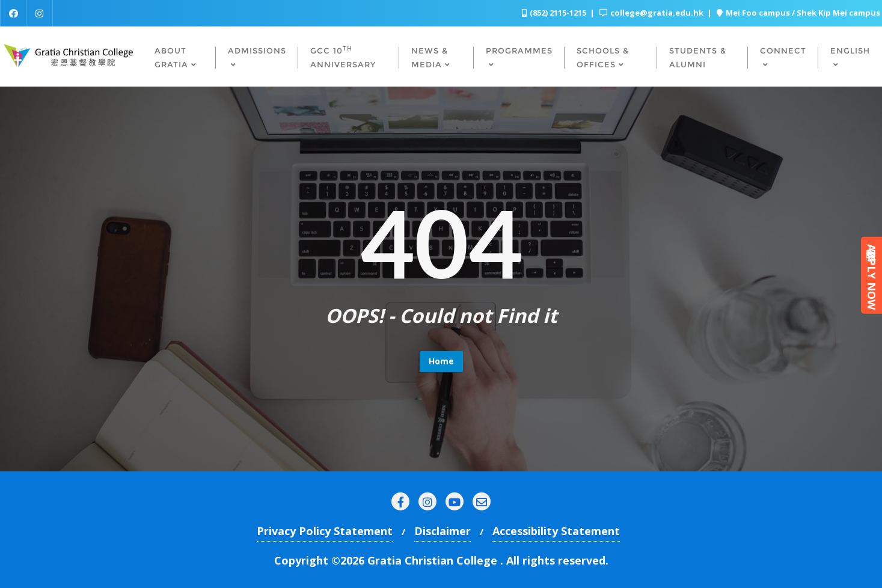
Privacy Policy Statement (325, 531)
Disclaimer (443, 531)
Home (441, 361)
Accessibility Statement (556, 531)
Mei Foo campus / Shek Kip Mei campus (798, 13)
